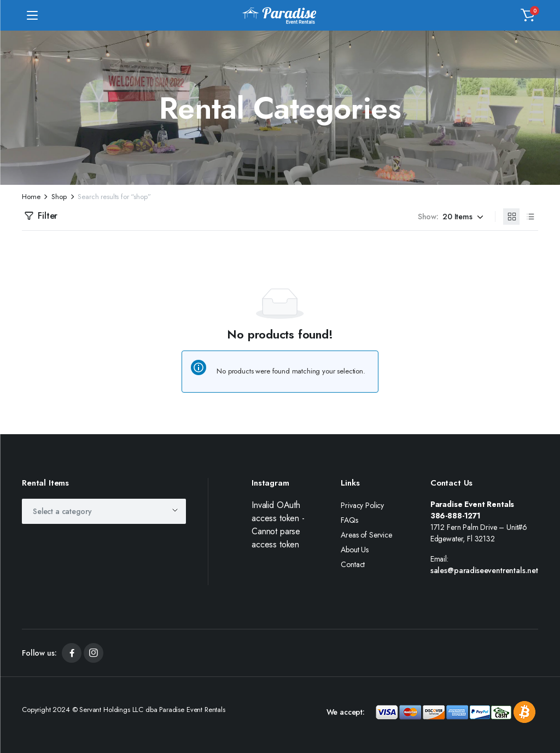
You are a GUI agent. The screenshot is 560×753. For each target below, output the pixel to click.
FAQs (349, 520)
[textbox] (66, 511)
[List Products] (530, 217)
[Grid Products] (511, 217)
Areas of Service (366, 535)
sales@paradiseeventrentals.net (484, 570)
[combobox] (104, 511)
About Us (355, 550)
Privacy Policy (362, 505)
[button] (528, 15)
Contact (353, 564)
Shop (59, 197)
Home (31, 197)
